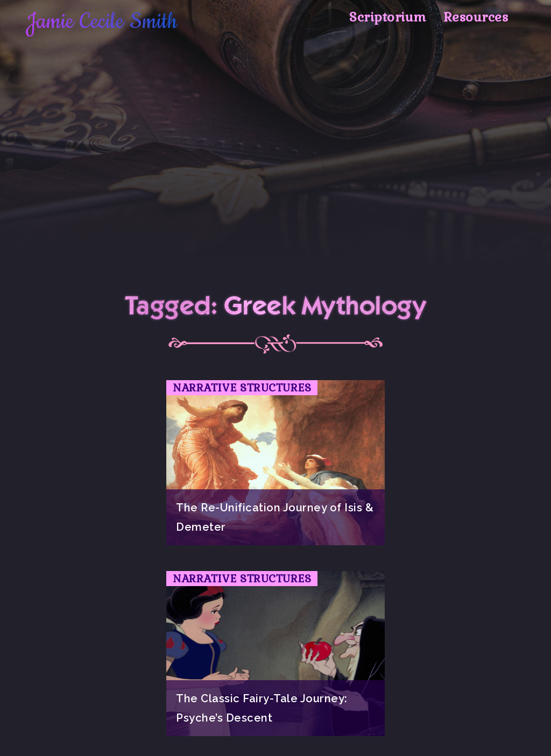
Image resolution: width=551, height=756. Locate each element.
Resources (476, 17)
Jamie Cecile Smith (102, 22)
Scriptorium (388, 17)
